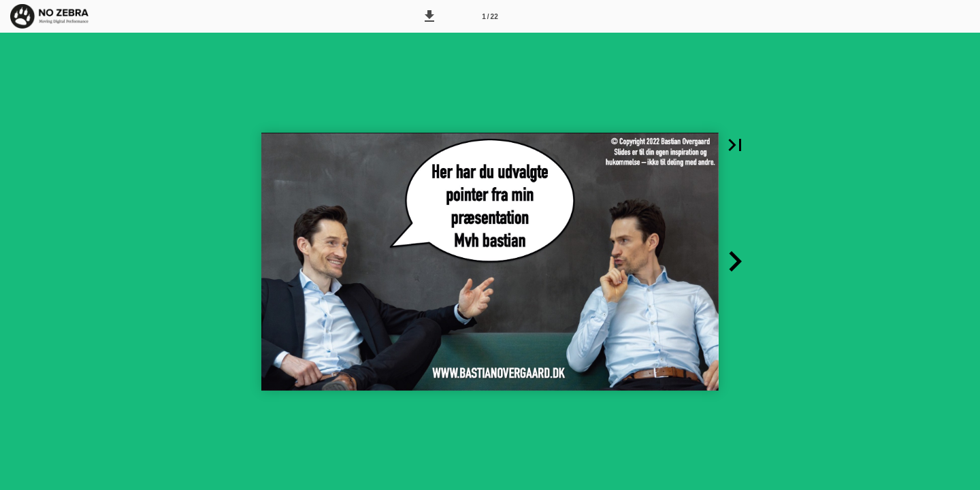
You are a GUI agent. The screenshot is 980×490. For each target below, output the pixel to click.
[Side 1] (490, 16)
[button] (429, 16)
